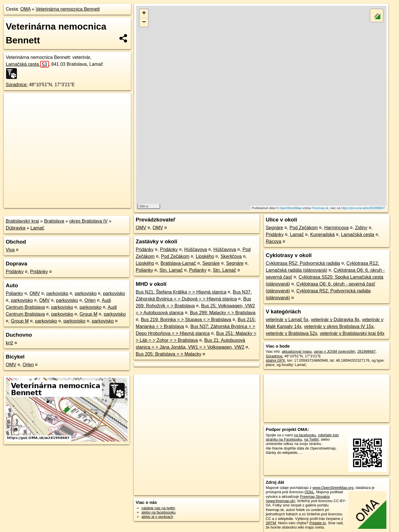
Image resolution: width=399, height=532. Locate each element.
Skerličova (231, 256)
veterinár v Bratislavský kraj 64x (352, 333)
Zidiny (361, 228)
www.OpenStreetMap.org (333, 488)
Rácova (274, 241)
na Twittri (311, 439)
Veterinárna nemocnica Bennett (68, 9)
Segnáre (211, 263)
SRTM (271, 523)
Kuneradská (322, 235)
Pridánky (15, 272)
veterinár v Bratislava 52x (292, 333)
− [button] (144, 22)
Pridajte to (318, 523)
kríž (9, 343)
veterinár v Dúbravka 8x (335, 320)
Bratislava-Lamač (178, 263)
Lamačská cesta (27, 64)
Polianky (14, 293)
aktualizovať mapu (297, 351)
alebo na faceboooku (159, 512)
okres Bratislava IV (88, 221)
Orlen (90, 300)
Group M (88, 314)
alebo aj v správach (157, 517)
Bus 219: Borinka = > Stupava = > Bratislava (186, 320)
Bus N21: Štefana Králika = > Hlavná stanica (181, 292)
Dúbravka (16, 228)
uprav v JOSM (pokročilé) (334, 351)
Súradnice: (17, 85)
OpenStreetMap (290, 208)
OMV (35, 293)
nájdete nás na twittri (158, 508)
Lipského (205, 256)
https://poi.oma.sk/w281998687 (363, 208)
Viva (10, 250)
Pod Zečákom (175, 256)
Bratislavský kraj (22, 221)
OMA (26, 9)
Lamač (37, 228)
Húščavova (196, 249)
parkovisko (57, 293)
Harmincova (336, 228)
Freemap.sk (320, 208)
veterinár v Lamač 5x (287, 320)
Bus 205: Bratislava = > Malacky (169, 354)
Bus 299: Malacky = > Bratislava (223, 313)
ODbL (309, 492)
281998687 (367, 351)
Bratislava (54, 221)
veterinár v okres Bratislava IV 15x (339, 326)
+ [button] (144, 14)
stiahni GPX (276, 360)
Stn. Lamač (171, 270)
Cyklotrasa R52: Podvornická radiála (303, 263)
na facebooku (305, 435)
